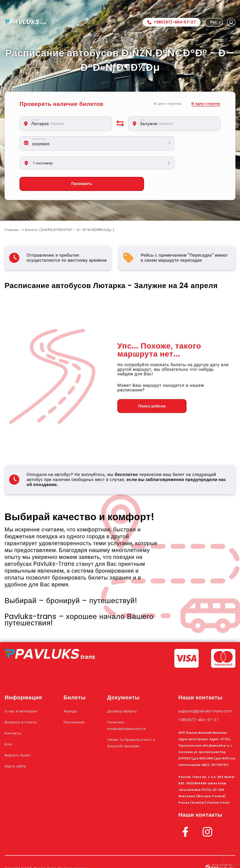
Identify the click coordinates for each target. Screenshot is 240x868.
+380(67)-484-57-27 (171, 22)
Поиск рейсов (143, 387)
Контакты (15, 714)
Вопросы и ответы (25, 703)
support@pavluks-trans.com (202, 695)
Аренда (73, 692)
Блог (10, 725)
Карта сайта (18, 747)
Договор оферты (129, 692)
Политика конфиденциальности (135, 706)
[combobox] (68, 124)
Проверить (66, 165)
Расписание (78, 703)
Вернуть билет (21, 736)
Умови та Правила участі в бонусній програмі (131, 727)
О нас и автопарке (25, 692)
